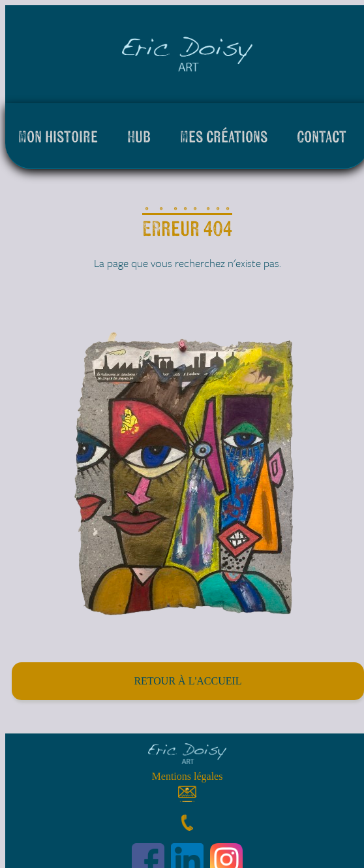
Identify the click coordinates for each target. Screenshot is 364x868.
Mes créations (224, 136)
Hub (139, 136)
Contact (322, 136)
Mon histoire (58, 136)
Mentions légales (188, 776)
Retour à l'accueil (188, 681)
